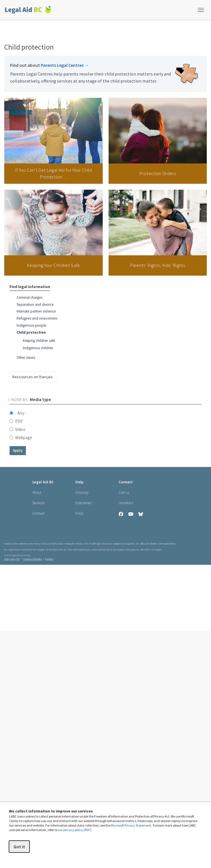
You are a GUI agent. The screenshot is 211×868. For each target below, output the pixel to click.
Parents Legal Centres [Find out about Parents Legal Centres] (65, 65)
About (37, 492)
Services (39, 503)
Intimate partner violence (36, 311)
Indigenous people (32, 325)
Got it (19, 847)
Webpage (21, 438)
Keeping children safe (39, 341)
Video (17, 429)
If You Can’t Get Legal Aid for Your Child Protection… (53, 173)
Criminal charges (30, 297)
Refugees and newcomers (37, 318)
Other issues (26, 357)
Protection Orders (158, 173)
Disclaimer (84, 503)
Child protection (31, 332)
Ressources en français (32, 377)
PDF (16, 421)
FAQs (79, 513)
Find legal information (30, 287)
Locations (126, 503)
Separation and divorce (35, 305)
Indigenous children (38, 348)
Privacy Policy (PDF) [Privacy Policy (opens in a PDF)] (12, 559)
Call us (124, 492)
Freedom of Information (33, 559)
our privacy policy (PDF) (75, 830)
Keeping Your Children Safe (53, 265)
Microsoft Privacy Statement (131, 825)
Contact (38, 513)
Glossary (82, 492)
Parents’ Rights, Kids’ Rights (158, 265)
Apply (18, 450)
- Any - (18, 413)
